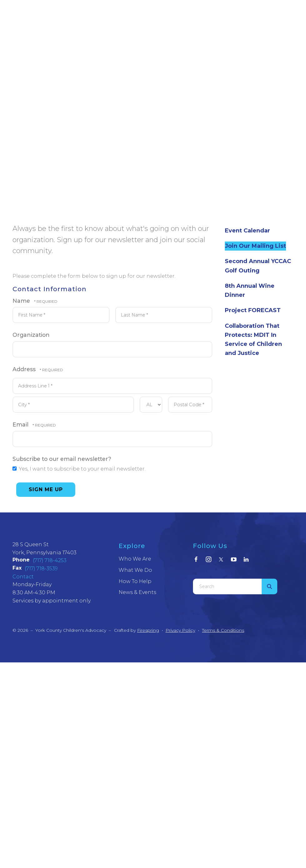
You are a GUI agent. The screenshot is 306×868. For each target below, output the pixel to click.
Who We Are (135, 559)
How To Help (135, 581)
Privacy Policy (180, 630)
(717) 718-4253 (50, 560)
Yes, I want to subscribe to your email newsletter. (79, 469)
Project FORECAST (253, 310)
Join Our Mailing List (255, 246)
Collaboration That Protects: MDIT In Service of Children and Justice (253, 340)
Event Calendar (247, 231)
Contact (23, 577)
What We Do (135, 570)
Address (25, 369)
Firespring (148, 630)
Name (22, 301)
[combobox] (227, 586)
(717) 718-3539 (41, 569)
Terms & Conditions (223, 630)
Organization (31, 335)
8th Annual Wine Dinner (250, 290)
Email (21, 424)
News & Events (137, 592)
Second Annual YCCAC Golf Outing (258, 266)
